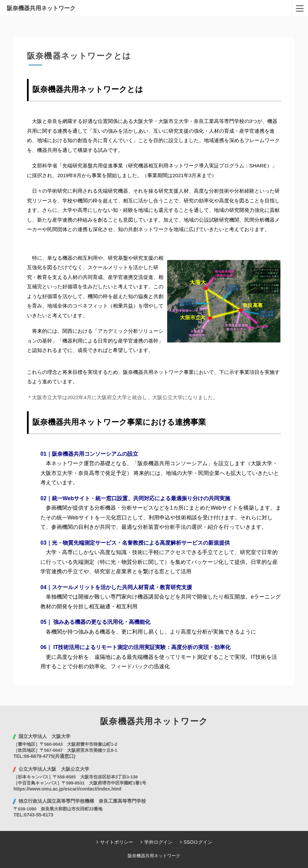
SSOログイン (198, 842)
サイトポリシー (117, 842)
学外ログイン (158, 842)
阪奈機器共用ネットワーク (41, 8)
